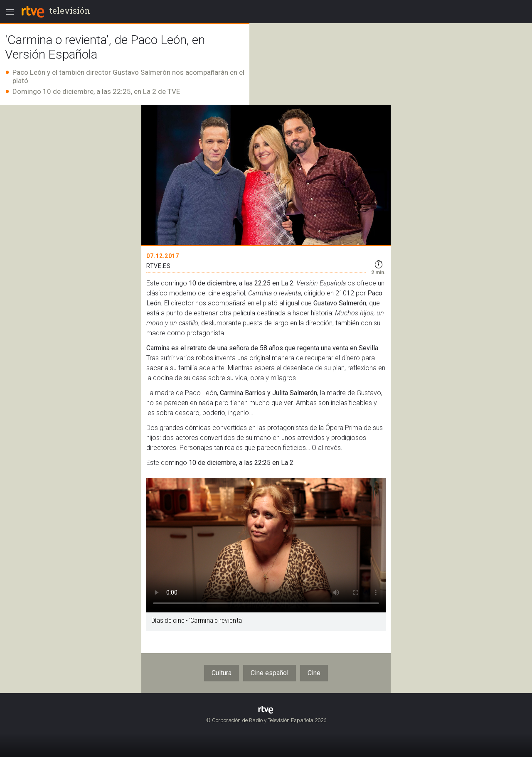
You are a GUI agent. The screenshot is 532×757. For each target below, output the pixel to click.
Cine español (270, 673)
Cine (314, 673)
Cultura (222, 673)
